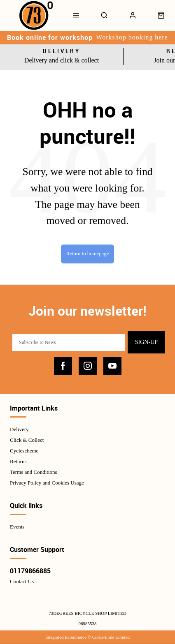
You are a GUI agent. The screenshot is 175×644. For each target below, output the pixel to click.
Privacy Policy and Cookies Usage (47, 483)
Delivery (19, 429)
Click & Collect (27, 440)
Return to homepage (88, 254)
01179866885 (30, 571)
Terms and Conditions (34, 472)
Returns (18, 461)
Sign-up (146, 342)
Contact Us (22, 581)
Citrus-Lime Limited (111, 637)
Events (17, 527)
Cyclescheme (24, 451)
